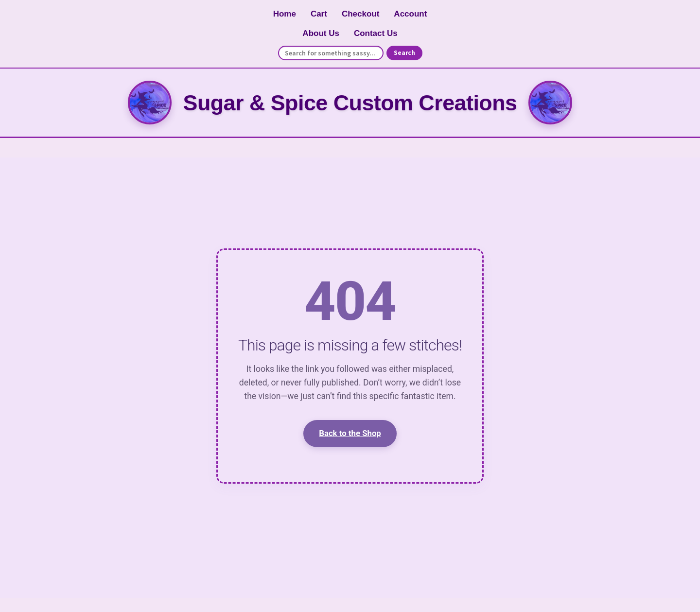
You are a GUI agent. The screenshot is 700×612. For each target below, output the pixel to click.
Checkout (360, 14)
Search (404, 53)
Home (285, 14)
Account (410, 14)
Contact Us (376, 33)
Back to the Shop (350, 433)
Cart (319, 14)
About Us (321, 33)
